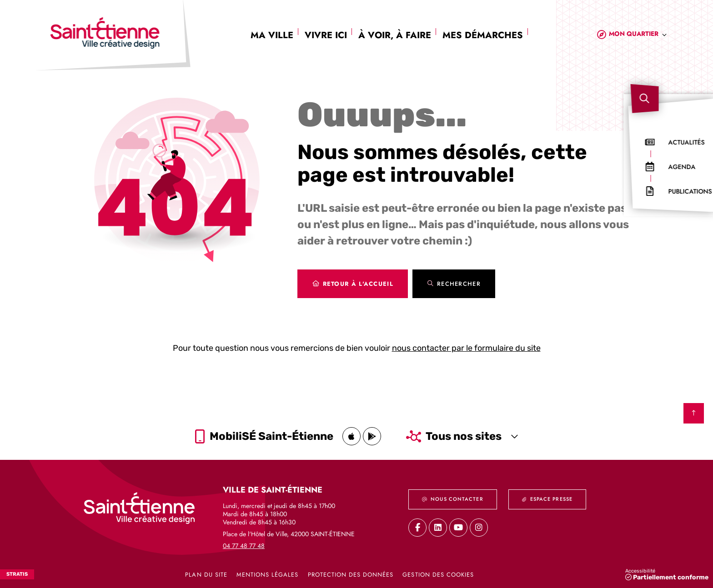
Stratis (17, 574)
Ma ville (272, 35)
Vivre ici (326, 35)
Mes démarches (483, 35)
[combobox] (638, 35)
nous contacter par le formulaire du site (466, 348)
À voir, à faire (395, 35)
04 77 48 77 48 (244, 545)
